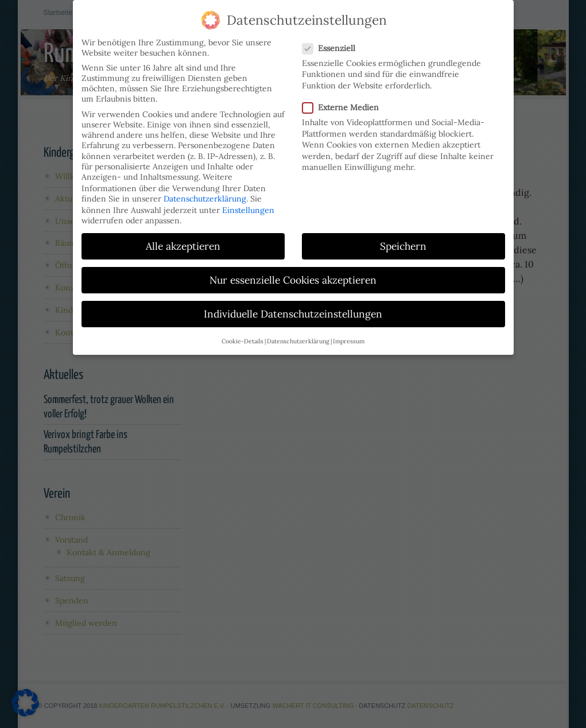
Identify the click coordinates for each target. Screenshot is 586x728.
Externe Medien (345, 99)
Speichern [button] (403, 237)
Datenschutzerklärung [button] (298, 332)
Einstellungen (248, 202)
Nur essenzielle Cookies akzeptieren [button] (293, 271)
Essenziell (333, 40)
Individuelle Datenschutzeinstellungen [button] (293, 305)
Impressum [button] (349, 332)
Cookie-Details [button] (242, 332)
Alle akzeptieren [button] (183, 237)
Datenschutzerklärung (205, 190)
